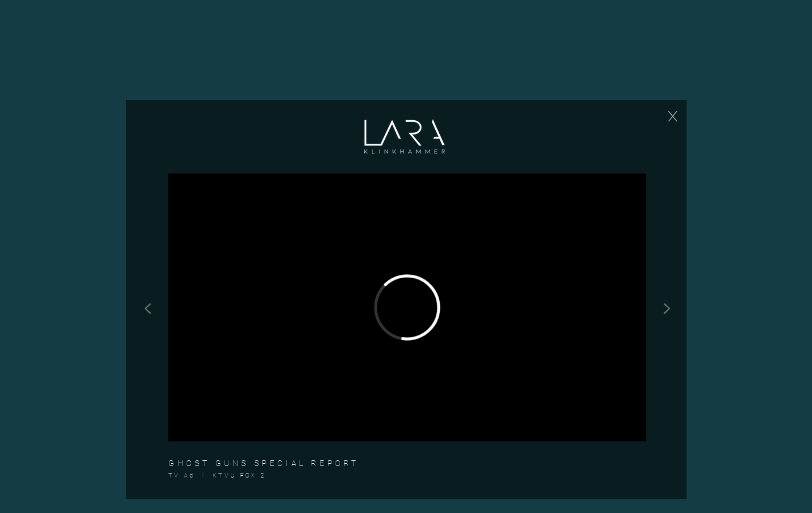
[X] (672, 116)
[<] (148, 306)
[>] (667, 306)
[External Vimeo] (407, 307)
